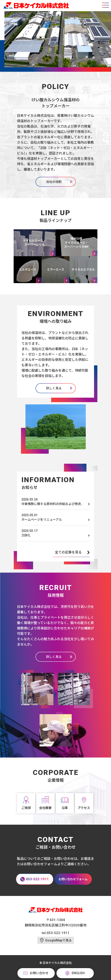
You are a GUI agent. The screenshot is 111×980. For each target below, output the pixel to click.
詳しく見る (54, 388)
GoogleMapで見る (58, 940)
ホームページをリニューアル (42, 520)
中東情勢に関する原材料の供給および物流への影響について (53, 504)
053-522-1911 (58, 933)
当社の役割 (54, 182)
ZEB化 (26, 535)
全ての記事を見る (68, 552)
